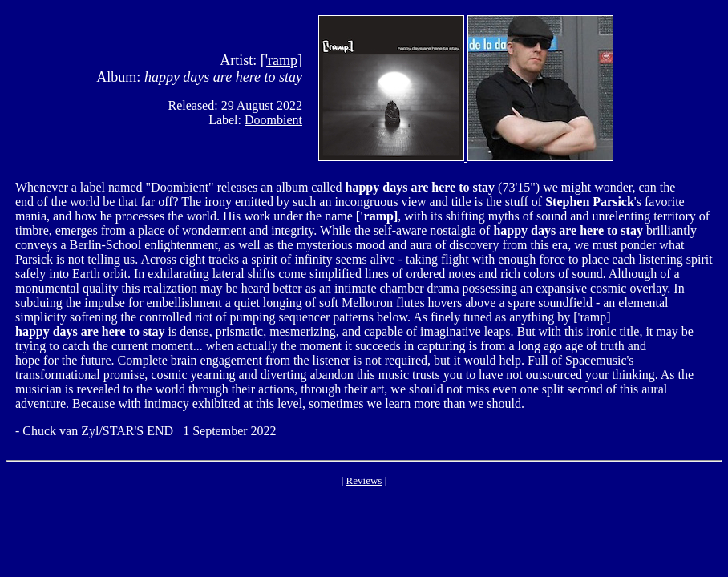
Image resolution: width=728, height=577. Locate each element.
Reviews (364, 480)
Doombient (273, 120)
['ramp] (281, 60)
